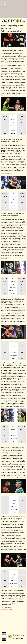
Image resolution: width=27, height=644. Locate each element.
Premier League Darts (7, 610)
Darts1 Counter (19, 635)
